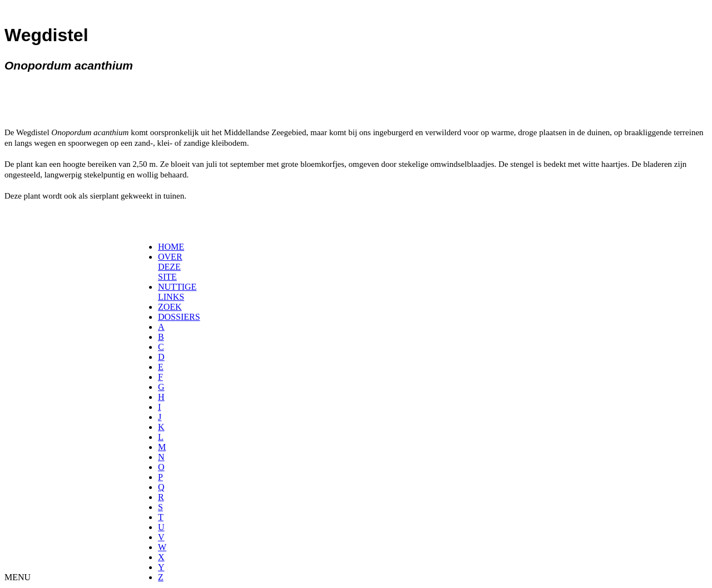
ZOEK (170, 307)
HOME (171, 247)
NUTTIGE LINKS (177, 292)
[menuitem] (162, 247)
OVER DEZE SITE (170, 267)
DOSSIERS (179, 317)
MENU (18, 577)
